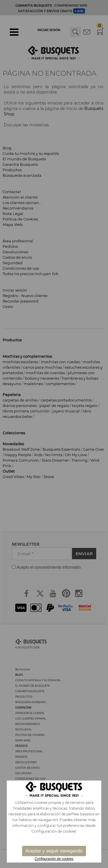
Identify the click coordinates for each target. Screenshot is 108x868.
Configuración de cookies (54, 859)
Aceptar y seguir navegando (54, 851)
